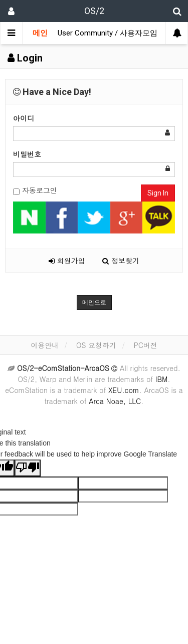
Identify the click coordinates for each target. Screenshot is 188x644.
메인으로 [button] (94, 302)
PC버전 (146, 345)
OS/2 (94, 11)
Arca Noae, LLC (115, 401)
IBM (161, 379)
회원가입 (67, 260)
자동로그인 (35, 190)
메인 (40, 33)
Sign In (158, 193)
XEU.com (124, 390)
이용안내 (45, 345)
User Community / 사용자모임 (108, 33)
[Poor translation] (28, 468)
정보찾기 (121, 260)
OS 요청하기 (96, 345)
